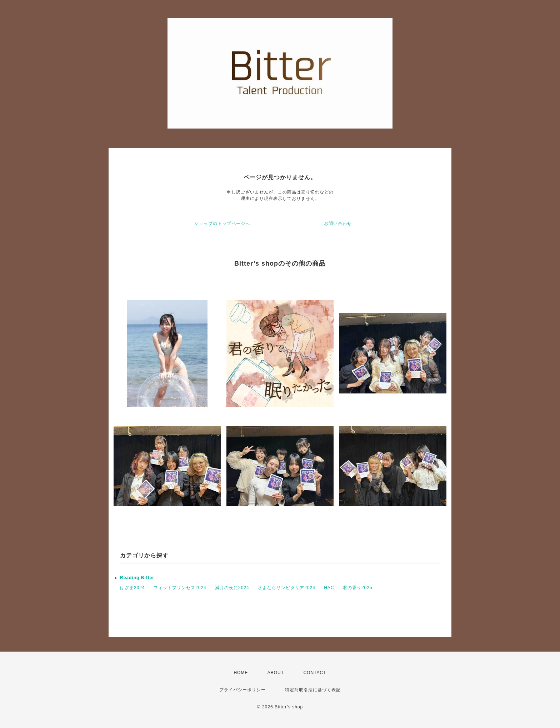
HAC (329, 588)
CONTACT (315, 673)
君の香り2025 (358, 588)
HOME (241, 673)
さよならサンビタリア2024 (287, 588)
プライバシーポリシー (242, 690)
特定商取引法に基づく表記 (313, 690)
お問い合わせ (338, 224)
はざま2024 (132, 588)
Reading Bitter (137, 578)
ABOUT (276, 673)
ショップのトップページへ (222, 224)
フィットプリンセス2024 (180, 588)
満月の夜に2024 (232, 588)
